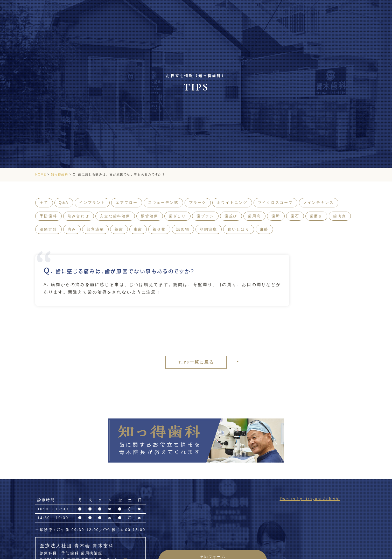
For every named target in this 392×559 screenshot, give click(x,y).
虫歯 (138, 229)
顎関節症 (209, 229)
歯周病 (254, 216)
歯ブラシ (205, 216)
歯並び (231, 216)
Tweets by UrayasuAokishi (310, 499)
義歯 (119, 229)
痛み (72, 229)
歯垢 (276, 216)
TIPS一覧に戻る (196, 362)
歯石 (295, 216)
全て (44, 202)
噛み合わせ (79, 216)
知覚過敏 (95, 229)
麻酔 (264, 229)
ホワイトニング (232, 202)
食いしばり (239, 229)
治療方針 (48, 229)
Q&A (64, 202)
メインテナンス (319, 202)
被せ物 (159, 229)
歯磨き (316, 216)
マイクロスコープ (275, 202)
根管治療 (150, 216)
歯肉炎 (340, 216)
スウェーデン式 (163, 202)
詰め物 (183, 229)
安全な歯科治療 (115, 216)
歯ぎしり (178, 216)
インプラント (92, 202)
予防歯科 (48, 216)
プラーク (198, 202)
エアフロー (127, 202)
